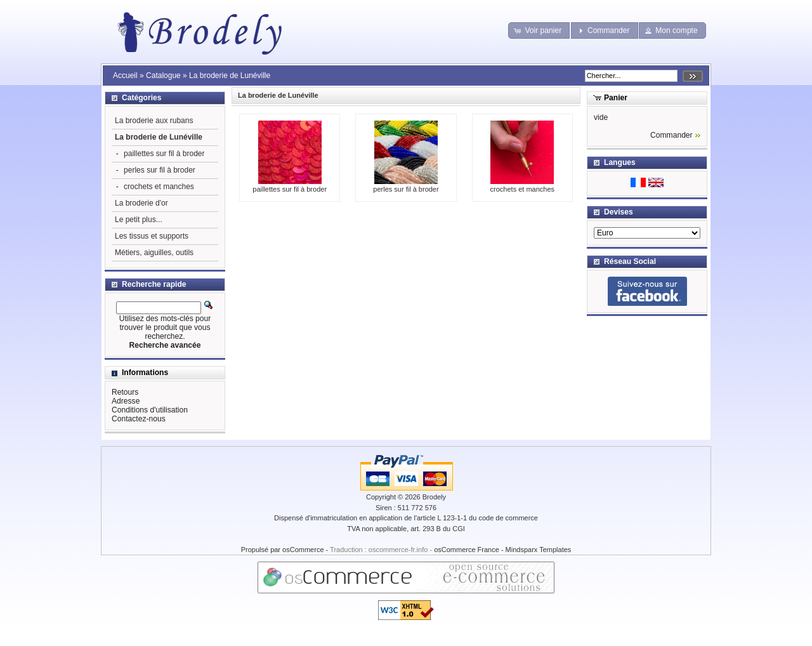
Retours (125, 392)
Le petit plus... (139, 220)
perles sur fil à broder (406, 185)
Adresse (126, 401)
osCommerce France (467, 550)
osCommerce (303, 550)
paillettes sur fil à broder (290, 185)
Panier (616, 98)
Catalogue (163, 76)
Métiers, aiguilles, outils (154, 253)
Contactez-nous (139, 419)
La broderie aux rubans (154, 121)
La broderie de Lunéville (230, 76)
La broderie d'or (141, 203)
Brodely (434, 497)
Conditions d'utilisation (150, 410)
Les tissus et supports (152, 236)
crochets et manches (523, 185)
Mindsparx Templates (539, 550)
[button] (539, 30)
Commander (671, 135)
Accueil (125, 76)
